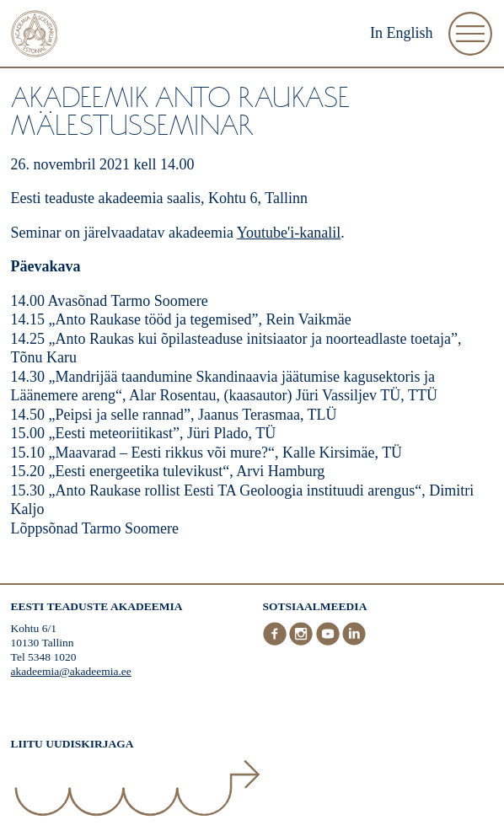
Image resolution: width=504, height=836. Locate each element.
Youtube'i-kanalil (289, 233)
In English (402, 33)
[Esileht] (35, 36)
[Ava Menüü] (470, 34)
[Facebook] (276, 642)
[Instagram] (303, 642)
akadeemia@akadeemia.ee (71, 671)
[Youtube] (330, 642)
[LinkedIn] (354, 642)
